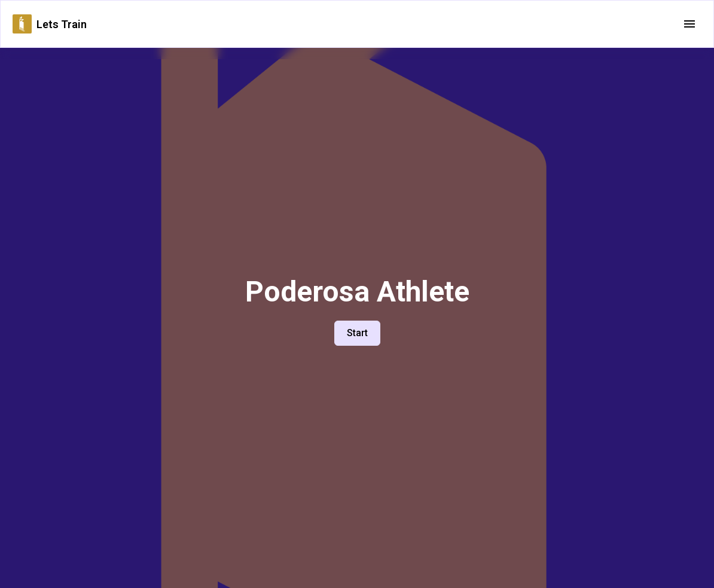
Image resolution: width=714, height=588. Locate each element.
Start (357, 333)
